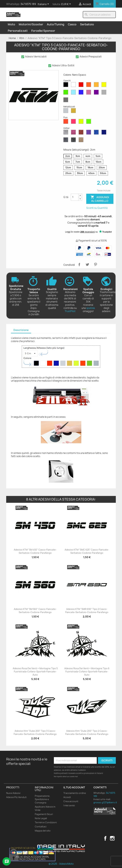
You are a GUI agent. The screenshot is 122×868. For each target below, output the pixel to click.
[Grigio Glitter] (66, 141)
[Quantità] (75, 197)
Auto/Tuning (56, 24)
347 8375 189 (28, 4)
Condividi (79, 264)
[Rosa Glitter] (74, 133)
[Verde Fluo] (89, 122)
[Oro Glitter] (82, 141)
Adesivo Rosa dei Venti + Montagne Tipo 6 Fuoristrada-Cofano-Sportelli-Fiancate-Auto (87, 672)
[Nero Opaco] (66, 85)
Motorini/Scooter (31, 24)
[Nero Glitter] (74, 141)
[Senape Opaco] (97, 85)
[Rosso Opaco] (82, 85)
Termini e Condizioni (46, 822)
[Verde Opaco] (66, 93)
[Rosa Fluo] (74, 122)
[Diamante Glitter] (66, 133)
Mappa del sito (43, 831)
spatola (91, 308)
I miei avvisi (69, 805)
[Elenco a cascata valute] (67, 4)
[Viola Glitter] (89, 133)
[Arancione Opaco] (89, 85)
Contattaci (41, 827)
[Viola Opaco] (97, 93)
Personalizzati (18, 31)
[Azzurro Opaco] (74, 93)
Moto (11, 24)
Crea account (71, 801)
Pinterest (95, 264)
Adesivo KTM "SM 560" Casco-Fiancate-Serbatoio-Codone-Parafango (35, 611)
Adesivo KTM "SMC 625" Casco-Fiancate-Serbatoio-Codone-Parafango (87, 551)
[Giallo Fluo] (82, 122)
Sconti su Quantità (97, 208)
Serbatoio (87, 24)
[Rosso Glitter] (82, 133)
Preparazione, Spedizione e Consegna (42, 799)
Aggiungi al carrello (100, 199)
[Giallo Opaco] (105, 85)
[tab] (21, 330)
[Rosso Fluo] (66, 122)
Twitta (87, 264)
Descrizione (21, 330)
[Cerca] (99, 15)
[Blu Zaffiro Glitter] (97, 133)
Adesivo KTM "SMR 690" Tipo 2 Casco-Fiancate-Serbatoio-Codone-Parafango (87, 611)
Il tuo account (74, 787)
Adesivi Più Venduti (16, 797)
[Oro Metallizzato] (74, 111)
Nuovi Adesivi (13, 793)
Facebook (105, 838)
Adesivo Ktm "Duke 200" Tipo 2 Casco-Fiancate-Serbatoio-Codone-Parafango (87, 732)
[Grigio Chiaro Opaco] (105, 93)
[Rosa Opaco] (89, 93)
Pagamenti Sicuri (44, 814)
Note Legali (41, 818)
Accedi (67, 797)
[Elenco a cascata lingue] (44, 4)
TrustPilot (70, 311)
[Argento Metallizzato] (66, 111)
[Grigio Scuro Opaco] (66, 101)
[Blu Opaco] (82, 93)
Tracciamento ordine (75, 793)
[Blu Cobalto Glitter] (105, 133)
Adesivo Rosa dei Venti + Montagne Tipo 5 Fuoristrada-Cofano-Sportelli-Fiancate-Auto (35, 672)
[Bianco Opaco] (74, 85)
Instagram (112, 838)
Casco (72, 24)
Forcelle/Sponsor (43, 31)
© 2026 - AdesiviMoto (61, 864)
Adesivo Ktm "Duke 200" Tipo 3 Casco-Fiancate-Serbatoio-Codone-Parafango (35, 732)
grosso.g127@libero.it (105, 802)
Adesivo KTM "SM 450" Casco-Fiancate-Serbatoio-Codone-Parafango (35, 551)
